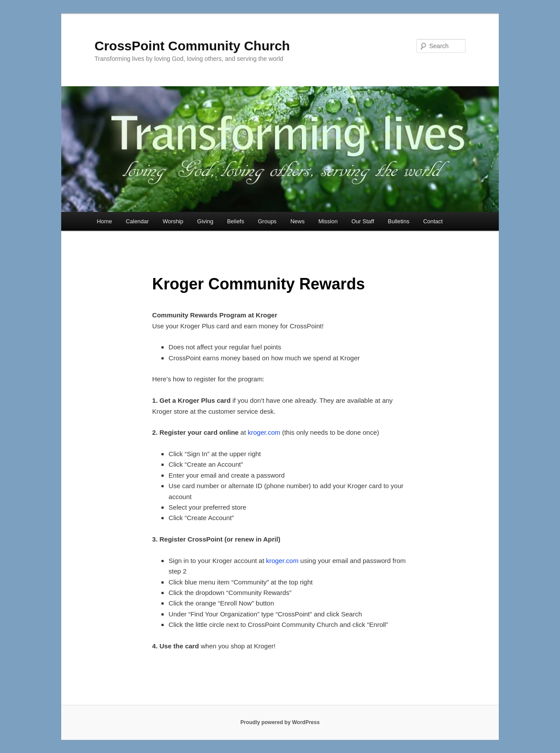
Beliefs (236, 221)
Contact (433, 221)
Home (104, 221)
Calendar (137, 221)
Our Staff (363, 221)
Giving (205, 221)
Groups (267, 221)
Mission (328, 221)
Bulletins (399, 221)
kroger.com (264, 432)
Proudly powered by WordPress (280, 722)
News (298, 221)
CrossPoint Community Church (192, 46)
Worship (173, 221)
